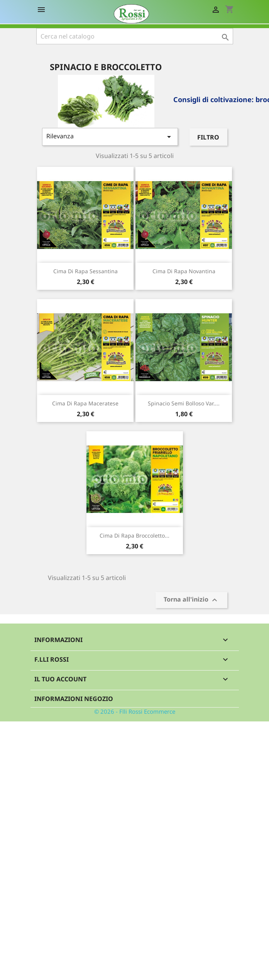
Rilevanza (110, 137)
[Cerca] (135, 36)
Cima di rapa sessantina (85, 271)
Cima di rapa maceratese (85, 403)
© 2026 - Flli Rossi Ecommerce (135, 711)
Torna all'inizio (191, 600)
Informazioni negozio (74, 699)
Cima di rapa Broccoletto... (134, 535)
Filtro (208, 137)
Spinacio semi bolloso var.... (184, 403)
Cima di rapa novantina (184, 271)
